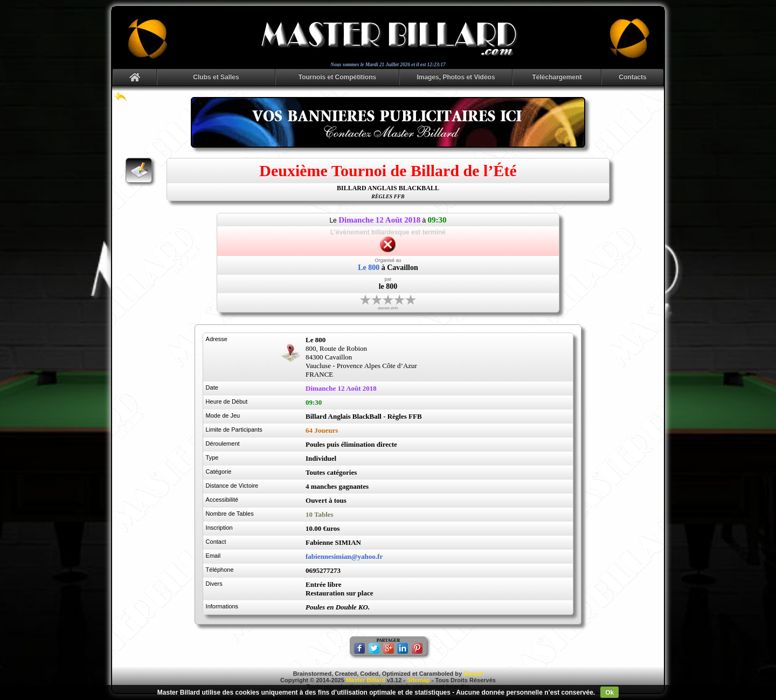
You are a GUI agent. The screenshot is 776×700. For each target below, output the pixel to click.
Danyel (473, 674)
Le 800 (369, 268)
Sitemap (418, 680)
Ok (609, 692)
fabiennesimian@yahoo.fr (344, 556)
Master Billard (366, 680)
